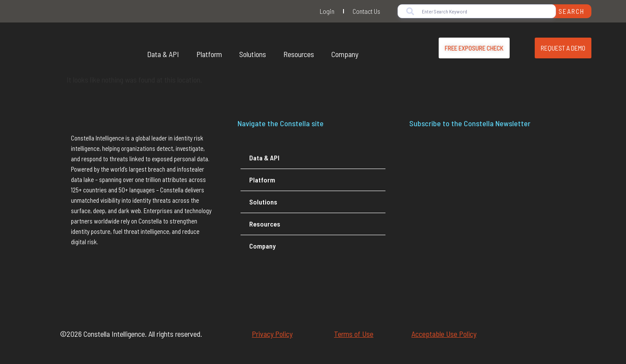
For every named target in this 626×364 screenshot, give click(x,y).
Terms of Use (354, 334)
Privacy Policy (272, 334)
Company (345, 54)
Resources (299, 54)
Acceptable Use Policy (444, 334)
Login (327, 11)
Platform (209, 54)
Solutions (253, 54)
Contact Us (366, 11)
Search (571, 11)
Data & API (163, 54)
